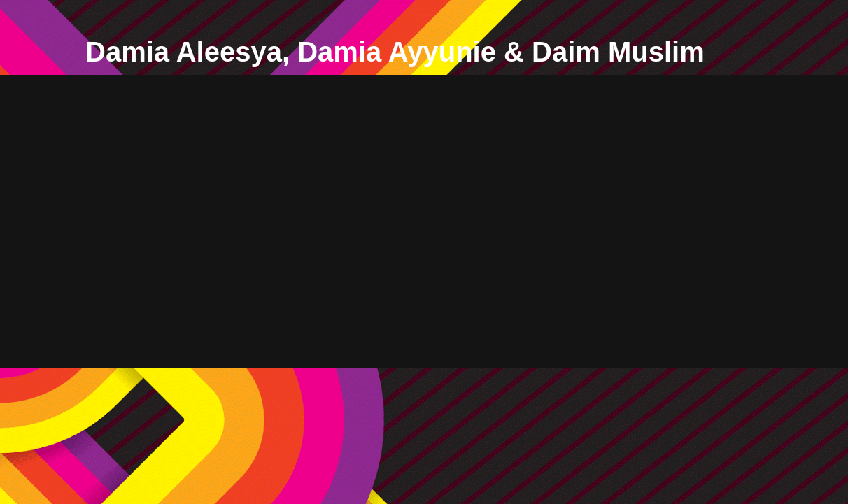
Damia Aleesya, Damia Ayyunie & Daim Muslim (395, 52)
